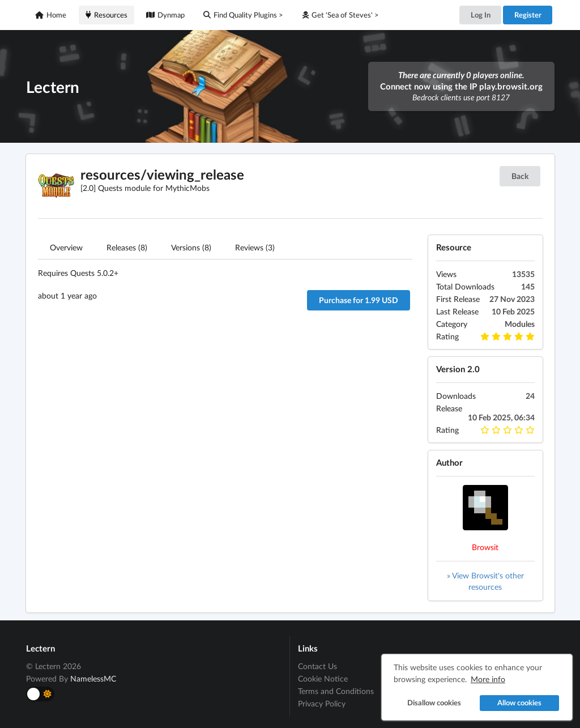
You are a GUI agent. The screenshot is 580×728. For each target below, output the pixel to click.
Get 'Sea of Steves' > (341, 15)
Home (51, 15)
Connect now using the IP (461, 86)
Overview (66, 247)
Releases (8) (127, 247)
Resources (106, 15)
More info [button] (488, 679)
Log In (481, 15)
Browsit (485, 547)
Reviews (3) (255, 247)
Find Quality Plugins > (243, 15)
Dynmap (165, 15)
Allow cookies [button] (519, 703)
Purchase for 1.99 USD (359, 300)
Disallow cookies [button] (434, 703)
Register (528, 15)
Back (520, 176)
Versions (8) (191, 247)
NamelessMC (93, 678)
